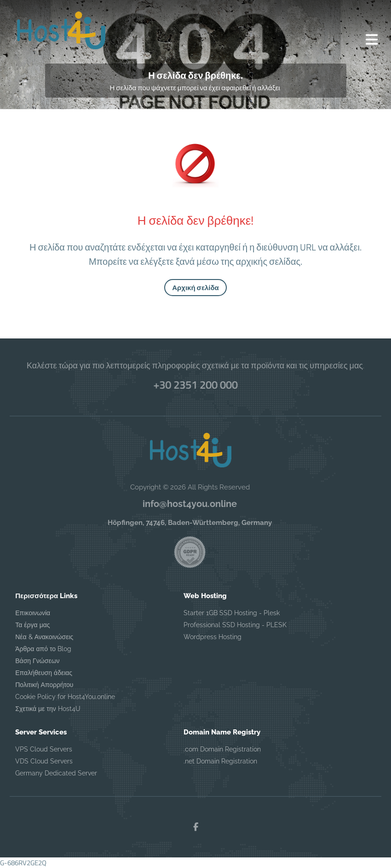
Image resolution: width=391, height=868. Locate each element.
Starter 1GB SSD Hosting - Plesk (232, 613)
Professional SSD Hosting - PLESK (235, 625)
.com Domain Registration (222, 749)
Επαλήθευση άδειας (44, 673)
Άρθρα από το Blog (43, 649)
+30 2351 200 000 (196, 384)
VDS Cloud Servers (44, 761)
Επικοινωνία (33, 613)
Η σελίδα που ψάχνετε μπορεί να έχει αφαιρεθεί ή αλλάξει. (196, 88)
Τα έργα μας (32, 625)
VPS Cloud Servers (44, 749)
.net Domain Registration (220, 761)
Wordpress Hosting (213, 637)
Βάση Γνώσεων (37, 661)
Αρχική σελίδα (195, 288)
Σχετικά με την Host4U (48, 709)
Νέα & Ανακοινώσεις (44, 637)
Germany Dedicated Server (56, 773)
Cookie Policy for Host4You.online (65, 697)
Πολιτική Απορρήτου (44, 685)
